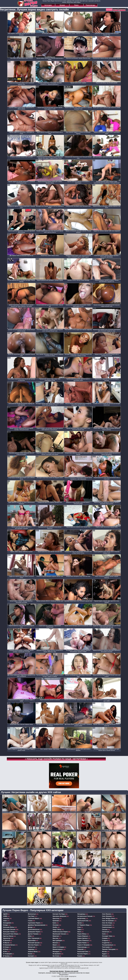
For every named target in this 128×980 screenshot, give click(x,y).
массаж (55, 938)
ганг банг (31, 916)
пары (79, 929)
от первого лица (83, 925)
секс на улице (107, 923)
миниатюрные (58, 949)
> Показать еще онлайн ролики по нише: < (56, 759)
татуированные (108, 945)
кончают (31, 956)
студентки (106, 943)
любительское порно (60, 932)
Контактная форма (57, 971)
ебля (30, 936)
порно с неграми (83, 945)
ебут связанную (34, 938)
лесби (55, 927)
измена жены (33, 952)
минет (55, 945)
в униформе (8, 954)
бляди (6, 925)
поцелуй (80, 949)
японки (105, 956)
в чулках (6, 956)
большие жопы (9, 927)
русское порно (83, 954)
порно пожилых (83, 940)
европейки (32, 940)
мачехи (55, 943)
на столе (56, 956)
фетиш (104, 952)
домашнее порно (34, 932)
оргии (80, 923)
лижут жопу (57, 929)
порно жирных (83, 936)
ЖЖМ (5, 916)
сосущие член (107, 936)
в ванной (7, 940)
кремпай (56, 921)
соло (104, 934)
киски (30, 954)
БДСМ (5, 914)
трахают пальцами (109, 949)
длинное (122, 10)
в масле (6, 943)
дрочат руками (33, 934)
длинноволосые (34, 929)
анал (5, 921)
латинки (56, 925)
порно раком (82, 943)
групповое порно (34, 923)
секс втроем (106, 914)
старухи (105, 940)
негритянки (81, 918)
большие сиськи (9, 929)
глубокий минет (34, 918)
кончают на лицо (59, 914)
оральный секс (83, 921)
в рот (5, 952)
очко (79, 927)
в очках (6, 947)
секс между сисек (108, 918)
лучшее (109, 10)
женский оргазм (34, 943)
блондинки (7, 923)
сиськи (105, 929)
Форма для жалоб (72, 971)
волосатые (32, 914)
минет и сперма (58, 947)
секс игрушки (107, 916)
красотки (56, 918)
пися (79, 932)
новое (115, 10)
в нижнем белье (9, 945)
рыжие (80, 956)
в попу (6, 949)
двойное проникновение (37, 925)
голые (30, 921)
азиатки (6, 918)
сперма (105, 938)
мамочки (56, 936)
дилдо (30, 927)
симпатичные (107, 927)
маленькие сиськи (59, 934)
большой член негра (11, 934)
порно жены (82, 934)
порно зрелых (82, 938)
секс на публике (108, 921)
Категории (48, 5)
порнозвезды (82, 947)
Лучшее (62, 5)
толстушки (106, 947)
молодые (56, 952)
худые (104, 954)
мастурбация (57, 940)
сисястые (106, 932)
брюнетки (7, 938)
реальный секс (83, 952)
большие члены (9, 932)
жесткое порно (33, 945)
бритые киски (8, 936)
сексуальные (107, 925)
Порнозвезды (91, 5)
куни (54, 923)
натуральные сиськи (85, 916)
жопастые (32, 947)
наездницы (81, 914)
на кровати (57, 954)
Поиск (76, 5)
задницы (31, 949)
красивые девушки (59, 916)
